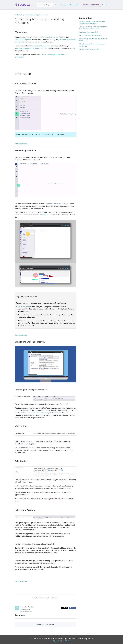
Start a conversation (91, 5)
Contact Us (67, 640)
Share (73, 607)
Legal (54, 640)
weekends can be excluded (40, 46)
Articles (46, 15)
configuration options (23, 40)
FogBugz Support (21, 15)
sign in (44, 624)
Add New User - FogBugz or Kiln (89, 49)
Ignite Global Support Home (71, 5)
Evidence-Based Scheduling (56, 204)
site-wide (47, 37)
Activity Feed (46, 215)
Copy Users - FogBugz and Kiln (89, 32)
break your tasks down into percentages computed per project (38, 413)
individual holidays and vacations (27, 48)
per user (55, 37)
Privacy (60, 640)
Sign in (105, 5)
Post (65, 607)
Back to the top (21, 144)
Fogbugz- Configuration (35, 15)
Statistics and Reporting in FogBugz (90, 35)
